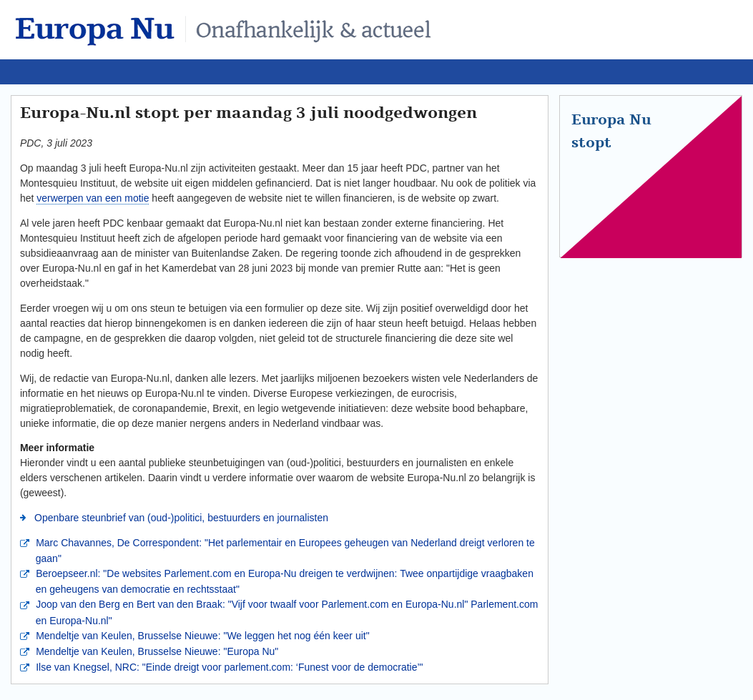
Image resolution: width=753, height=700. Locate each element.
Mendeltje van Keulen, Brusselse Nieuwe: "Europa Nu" (156, 651)
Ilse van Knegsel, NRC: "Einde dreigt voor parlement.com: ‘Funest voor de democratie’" (228, 667)
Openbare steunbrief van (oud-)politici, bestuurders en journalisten (180, 518)
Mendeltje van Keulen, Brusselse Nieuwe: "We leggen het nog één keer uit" (201, 636)
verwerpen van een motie (93, 198)
